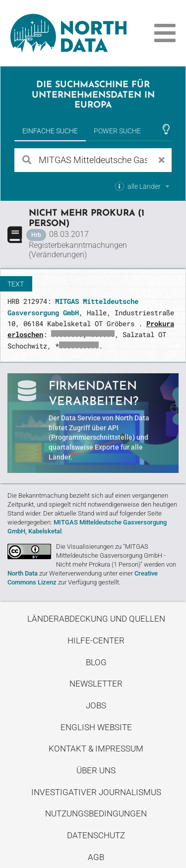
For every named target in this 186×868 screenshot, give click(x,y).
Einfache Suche (50, 131)
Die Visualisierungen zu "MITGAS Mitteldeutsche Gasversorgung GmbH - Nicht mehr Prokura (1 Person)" (111, 555)
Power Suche (117, 131)
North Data (23, 573)
